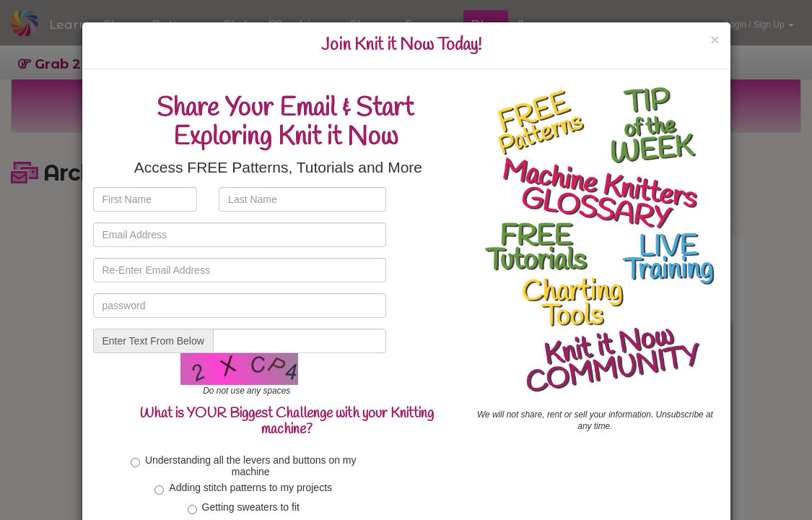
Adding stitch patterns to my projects (243, 488)
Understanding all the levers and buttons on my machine (244, 465)
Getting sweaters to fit (244, 508)
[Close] (715, 39)
